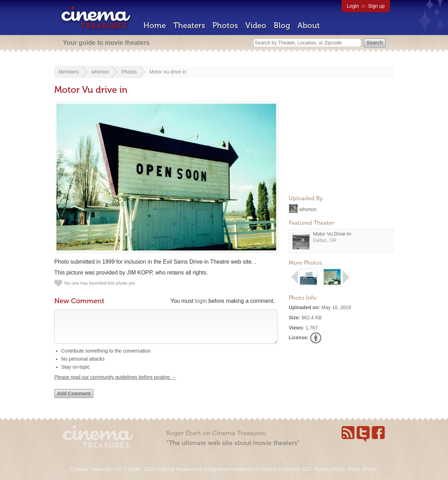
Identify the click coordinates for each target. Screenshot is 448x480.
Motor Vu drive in (168, 72)
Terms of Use (362, 469)
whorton (100, 72)
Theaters (189, 25)
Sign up (376, 6)
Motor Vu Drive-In (332, 234)
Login (353, 6)
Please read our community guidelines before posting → (115, 384)
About (309, 25)
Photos (225, 25)
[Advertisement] (341, 146)
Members (69, 72)
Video (256, 25)
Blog (282, 25)
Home (155, 25)
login (201, 301)
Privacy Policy (329, 469)
